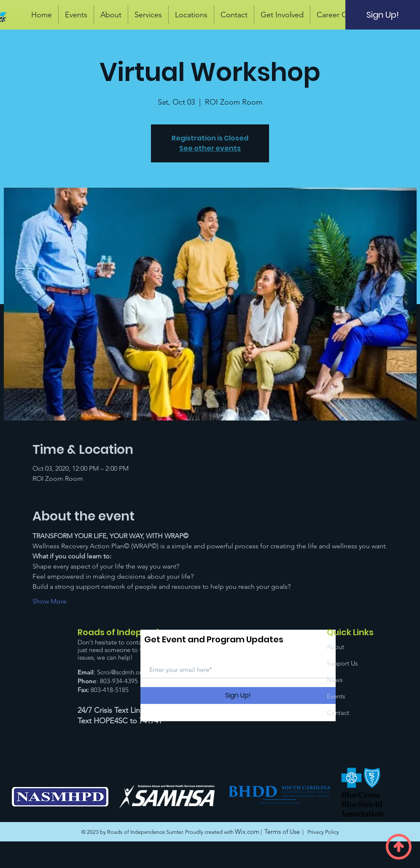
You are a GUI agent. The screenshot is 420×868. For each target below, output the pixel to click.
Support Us (342, 663)
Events (336, 696)
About (335, 647)
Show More (50, 601)
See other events (210, 148)
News (335, 680)
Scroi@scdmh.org (121, 672)
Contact (338, 713)
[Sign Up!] (383, 15)
